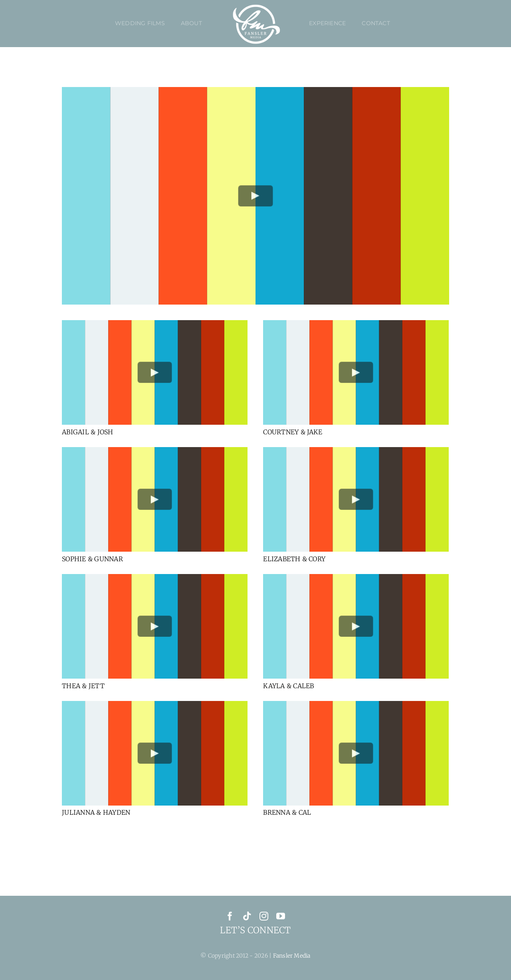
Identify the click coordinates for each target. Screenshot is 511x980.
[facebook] (230, 916)
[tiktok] (247, 916)
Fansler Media (292, 956)
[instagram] (264, 916)
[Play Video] (256, 196)
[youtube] (281, 916)
